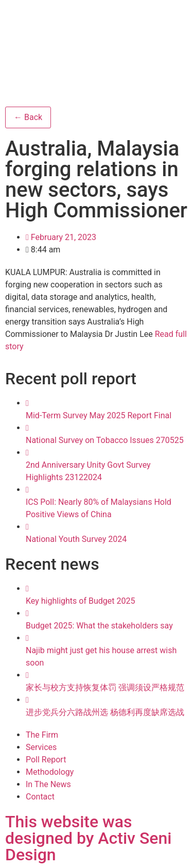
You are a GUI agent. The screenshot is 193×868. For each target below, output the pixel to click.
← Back (28, 117)
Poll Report (46, 760)
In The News (48, 784)
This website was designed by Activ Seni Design (88, 838)
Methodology (50, 772)
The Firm (42, 735)
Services (41, 747)
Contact (40, 797)
